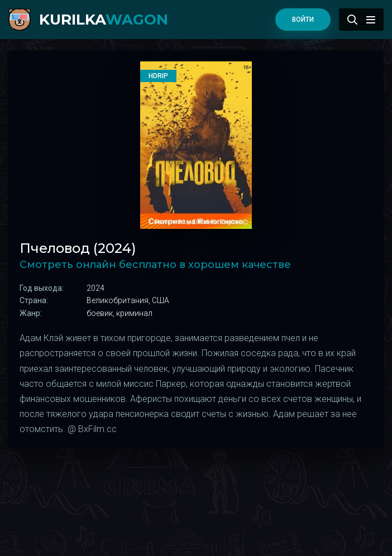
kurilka (104, 20)
